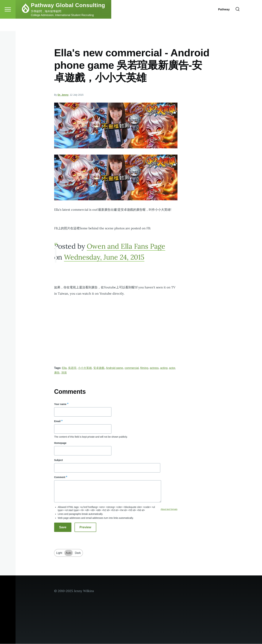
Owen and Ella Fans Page (126, 246)
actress (154, 368)
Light (59, 553)
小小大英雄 (85, 368)
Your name (60, 404)
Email (57, 421)
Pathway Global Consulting (68, 18)
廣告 (57, 373)
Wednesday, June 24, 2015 (104, 257)
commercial (132, 368)
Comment (60, 477)
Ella (64, 368)
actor (172, 368)
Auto (69, 553)
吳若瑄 (72, 368)
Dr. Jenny (63, 95)
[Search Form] (238, 22)
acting (164, 368)
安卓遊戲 (99, 368)
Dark (78, 553)
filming (144, 368)
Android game (115, 368)
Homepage (60, 443)
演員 (64, 373)
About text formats (169, 509)
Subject (59, 460)
